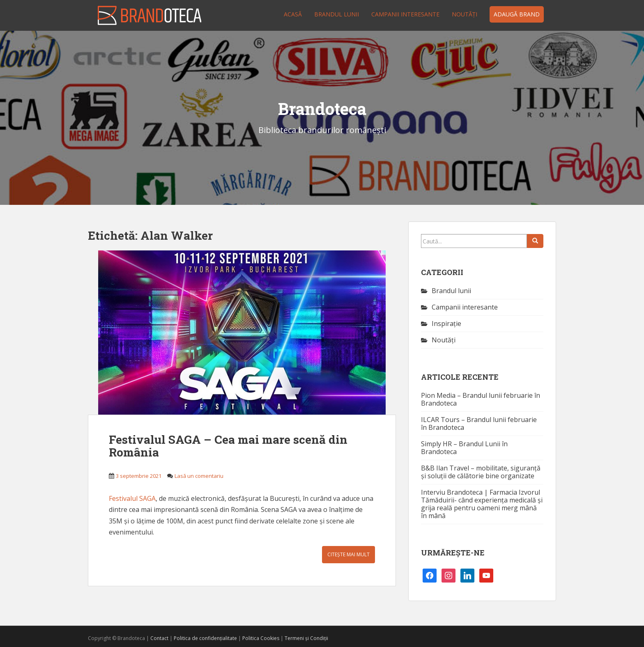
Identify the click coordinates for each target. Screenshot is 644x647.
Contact (159, 638)
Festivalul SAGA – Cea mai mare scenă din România (228, 446)
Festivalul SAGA (132, 498)
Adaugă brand (517, 14)
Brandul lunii (337, 14)
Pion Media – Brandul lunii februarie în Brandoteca (481, 399)
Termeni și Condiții (306, 638)
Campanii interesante (405, 14)
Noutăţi (465, 14)
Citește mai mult (348, 554)
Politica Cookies (261, 638)
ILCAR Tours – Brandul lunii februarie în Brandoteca (479, 423)
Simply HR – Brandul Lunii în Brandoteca (464, 448)
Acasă (293, 14)
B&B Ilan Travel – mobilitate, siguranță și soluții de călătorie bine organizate (481, 472)
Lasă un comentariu (199, 476)
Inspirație (446, 323)
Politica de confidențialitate (205, 638)
